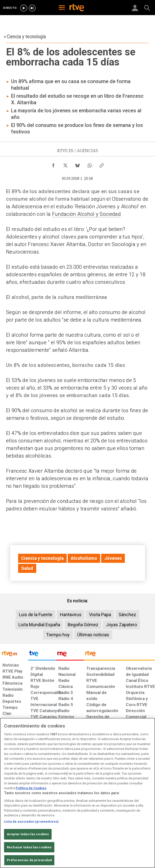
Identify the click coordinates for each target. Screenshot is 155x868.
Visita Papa (100, 615)
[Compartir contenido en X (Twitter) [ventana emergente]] (65, 164)
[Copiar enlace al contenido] (102, 164)
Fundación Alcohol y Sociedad (86, 214)
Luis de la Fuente (36, 615)
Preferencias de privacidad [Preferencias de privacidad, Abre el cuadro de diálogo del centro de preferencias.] (29, 860)
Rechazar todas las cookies (29, 847)
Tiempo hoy (58, 635)
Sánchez (127, 615)
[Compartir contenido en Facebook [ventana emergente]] (53, 164)
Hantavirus (71, 615)
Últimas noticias (93, 635)
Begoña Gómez (83, 625)
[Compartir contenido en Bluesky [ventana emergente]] (77, 164)
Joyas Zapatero (121, 625)
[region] (77, 793)
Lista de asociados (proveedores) (31, 822)
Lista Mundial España (39, 625)
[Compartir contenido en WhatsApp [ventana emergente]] (90, 164)
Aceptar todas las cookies (28, 834)
